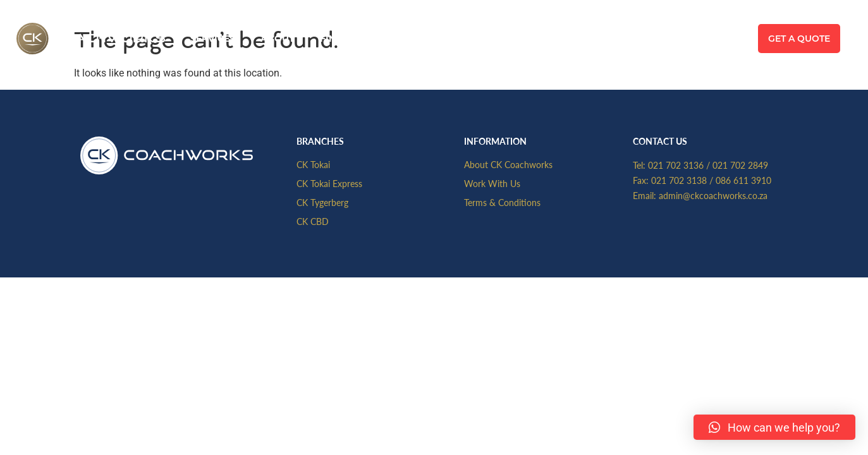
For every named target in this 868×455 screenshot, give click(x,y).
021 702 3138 (679, 180)
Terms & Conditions (502, 202)
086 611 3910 (743, 180)
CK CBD (313, 221)
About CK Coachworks (508, 164)
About (278, 39)
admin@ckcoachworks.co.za (713, 195)
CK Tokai (313, 164)
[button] (774, 427)
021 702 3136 (676, 165)
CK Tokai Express (329, 183)
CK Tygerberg (322, 202)
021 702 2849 (740, 165)
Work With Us (492, 183)
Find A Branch (358, 39)
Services (213, 39)
